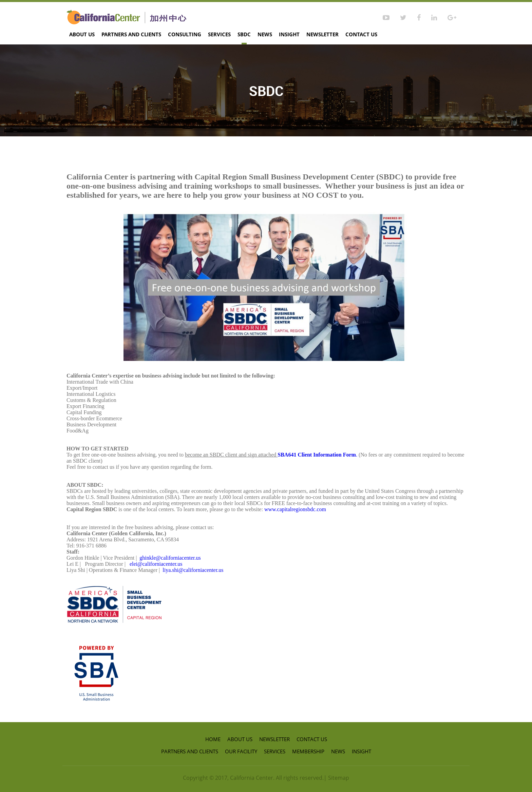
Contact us (361, 34)
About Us (82, 34)
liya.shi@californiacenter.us (193, 570)
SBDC (244, 34)
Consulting (185, 34)
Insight (289, 34)
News (265, 34)
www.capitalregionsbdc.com (295, 509)
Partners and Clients (131, 34)
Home (213, 739)
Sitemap (339, 778)
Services (219, 34)
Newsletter (322, 34)
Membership (308, 751)
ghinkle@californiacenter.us (170, 558)
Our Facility (241, 751)
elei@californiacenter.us (156, 564)
